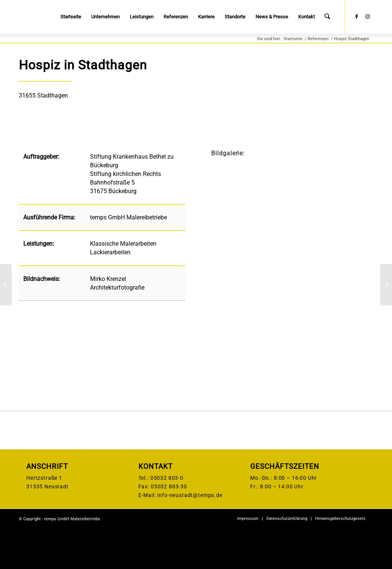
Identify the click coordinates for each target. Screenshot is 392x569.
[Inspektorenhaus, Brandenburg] (6, 285)
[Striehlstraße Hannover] (386, 285)
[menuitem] (71, 17)
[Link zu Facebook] (356, 17)
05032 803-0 (167, 518)
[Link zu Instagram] (368, 17)
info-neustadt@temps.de (190, 535)
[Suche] (328, 17)
